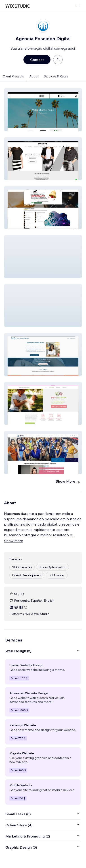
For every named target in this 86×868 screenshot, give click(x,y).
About (34, 76)
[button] (43, 110)
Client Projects (13, 76)
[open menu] (78, 6)
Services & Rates (56, 76)
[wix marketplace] (18, 6)
